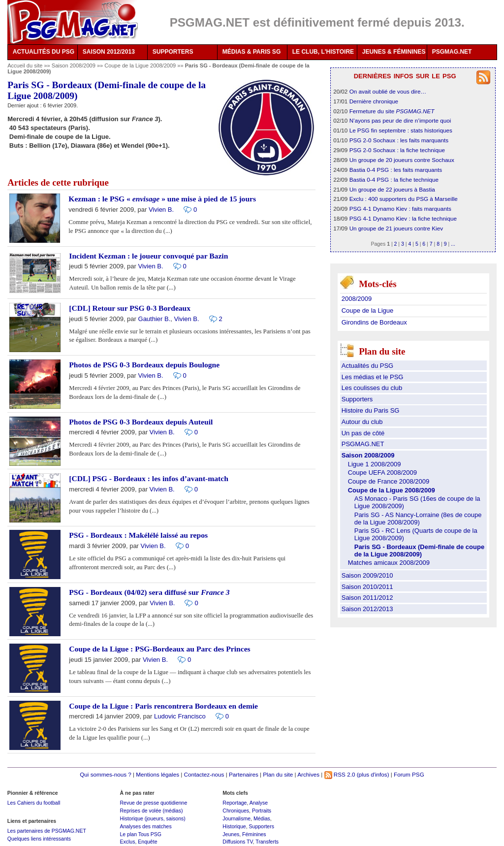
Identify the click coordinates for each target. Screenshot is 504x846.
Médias (262, 818)
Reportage (235, 803)
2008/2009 (357, 299)
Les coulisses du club (372, 388)
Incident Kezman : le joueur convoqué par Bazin (148, 256)
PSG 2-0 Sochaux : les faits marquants (399, 140)
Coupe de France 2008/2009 (389, 481)
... (453, 244)
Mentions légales (157, 774)
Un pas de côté (363, 433)
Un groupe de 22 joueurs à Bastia (392, 189)
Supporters (357, 399)
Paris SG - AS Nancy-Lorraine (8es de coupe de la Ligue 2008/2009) (418, 519)
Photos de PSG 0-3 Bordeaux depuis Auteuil (141, 422)
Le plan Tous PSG (141, 834)
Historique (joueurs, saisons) (152, 818)
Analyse (259, 803)
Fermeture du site (392, 111)
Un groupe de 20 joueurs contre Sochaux (402, 160)
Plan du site (278, 774)
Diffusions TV (237, 842)
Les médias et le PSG (373, 377)
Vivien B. (161, 210)
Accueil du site (25, 65)
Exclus (127, 842)
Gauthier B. (155, 319)
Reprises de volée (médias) (151, 811)
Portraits (262, 811)
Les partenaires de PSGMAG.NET (47, 831)
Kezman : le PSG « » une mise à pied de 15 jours (162, 199)
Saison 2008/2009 (74, 65)
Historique (234, 826)
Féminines (254, 834)
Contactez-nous (204, 774)
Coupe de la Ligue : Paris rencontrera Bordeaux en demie (163, 706)
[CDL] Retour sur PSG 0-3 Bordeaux (130, 308)
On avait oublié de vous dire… (388, 91)
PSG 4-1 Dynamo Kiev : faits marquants (400, 209)
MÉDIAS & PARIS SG (252, 52)
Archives (308, 774)
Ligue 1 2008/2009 (375, 464)
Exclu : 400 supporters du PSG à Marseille (404, 199)
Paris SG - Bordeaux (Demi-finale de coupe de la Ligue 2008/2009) (419, 551)
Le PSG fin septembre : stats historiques (401, 130)
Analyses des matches (145, 826)
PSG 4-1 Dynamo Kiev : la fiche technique (403, 218)
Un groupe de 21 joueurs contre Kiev (396, 228)
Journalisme (236, 818)
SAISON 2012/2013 (109, 52)
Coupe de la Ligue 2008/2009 (141, 65)
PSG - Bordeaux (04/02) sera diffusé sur (149, 592)
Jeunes (231, 834)
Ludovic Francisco (180, 716)
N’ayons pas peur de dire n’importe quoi (400, 120)
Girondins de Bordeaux (374, 322)
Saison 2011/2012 (367, 598)
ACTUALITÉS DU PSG (44, 52)
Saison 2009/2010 (367, 575)
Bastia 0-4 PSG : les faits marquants (396, 170)
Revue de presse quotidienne (153, 803)
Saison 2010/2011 (367, 587)
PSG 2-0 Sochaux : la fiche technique (397, 150)
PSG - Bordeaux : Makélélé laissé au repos (138, 535)
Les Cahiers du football (34, 803)
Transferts (267, 842)
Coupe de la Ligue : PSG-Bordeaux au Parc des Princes (159, 649)
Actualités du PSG (368, 366)
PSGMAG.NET (452, 52)
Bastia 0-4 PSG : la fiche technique (394, 179)
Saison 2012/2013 (367, 609)
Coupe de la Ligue (368, 310)
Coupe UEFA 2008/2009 (382, 472)
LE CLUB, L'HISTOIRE (323, 52)
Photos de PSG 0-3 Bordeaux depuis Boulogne (144, 365)
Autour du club (362, 422)
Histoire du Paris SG (371, 410)
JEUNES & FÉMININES (394, 52)
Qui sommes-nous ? (106, 774)
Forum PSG (409, 774)
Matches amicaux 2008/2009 (389, 563)
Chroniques (236, 811)
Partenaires (244, 774)
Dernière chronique (374, 101)
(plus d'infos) (373, 774)
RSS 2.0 (340, 774)
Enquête (147, 842)
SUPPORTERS (173, 52)
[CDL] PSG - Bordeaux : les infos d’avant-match (149, 478)
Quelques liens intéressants (39, 839)
